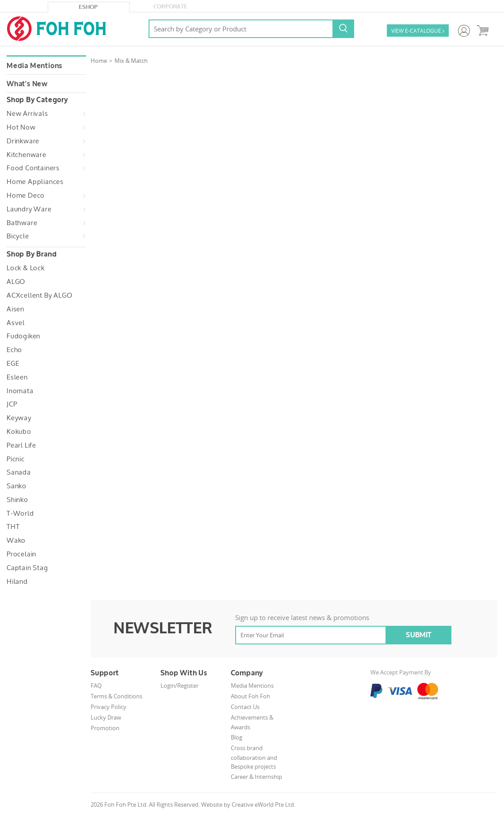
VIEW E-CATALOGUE (418, 31)
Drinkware (23, 141)
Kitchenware (27, 155)
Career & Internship (256, 777)
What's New (27, 84)
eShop (88, 7)
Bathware (22, 223)
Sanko (17, 486)
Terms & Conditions (116, 696)
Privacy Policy (109, 707)
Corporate (170, 7)
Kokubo (19, 432)
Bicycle (18, 236)
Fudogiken (23, 336)
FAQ (96, 686)
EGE (13, 364)
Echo (14, 350)
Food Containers (33, 168)
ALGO (16, 282)
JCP (12, 404)
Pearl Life (21, 445)
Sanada (19, 472)
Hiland (17, 582)
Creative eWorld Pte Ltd (263, 805)
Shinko (17, 500)
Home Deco (26, 195)
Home (99, 61)
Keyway (19, 418)
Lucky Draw (106, 717)
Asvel (16, 323)
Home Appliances (35, 182)
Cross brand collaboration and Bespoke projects (254, 757)
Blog (237, 737)
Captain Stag (27, 568)
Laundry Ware (29, 209)
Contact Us (245, 707)
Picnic (16, 459)
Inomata (20, 391)
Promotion (105, 728)
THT (13, 527)
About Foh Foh (250, 696)
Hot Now (21, 127)
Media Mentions (34, 66)
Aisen (15, 309)
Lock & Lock (26, 268)
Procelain (21, 554)
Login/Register (179, 686)
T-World (20, 513)
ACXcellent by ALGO (39, 295)
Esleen (17, 377)
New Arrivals (27, 114)
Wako (16, 540)
